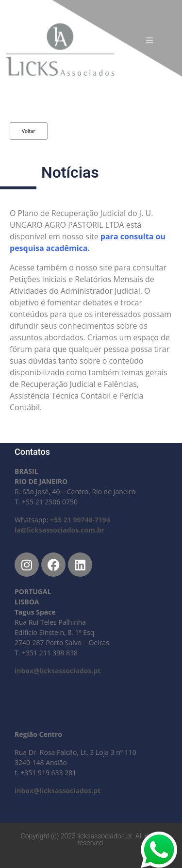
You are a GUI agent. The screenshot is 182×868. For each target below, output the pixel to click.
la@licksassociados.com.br (59, 530)
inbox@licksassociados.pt (58, 671)
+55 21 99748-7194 (80, 520)
